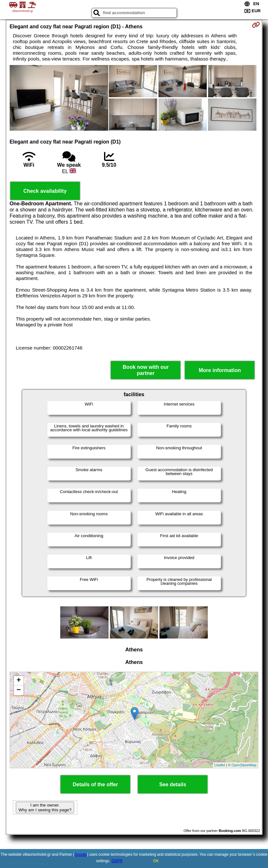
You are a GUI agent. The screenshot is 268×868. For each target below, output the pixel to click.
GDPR (117, 861)
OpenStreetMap (244, 765)
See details (173, 784)
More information (220, 370)
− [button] (19, 690)
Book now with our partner (146, 370)
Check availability (45, 191)
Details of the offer (95, 784)
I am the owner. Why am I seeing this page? (45, 807)
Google (81, 854)
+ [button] (19, 681)
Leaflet (220, 765)
